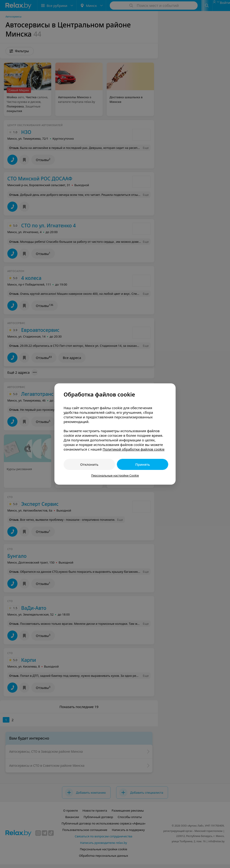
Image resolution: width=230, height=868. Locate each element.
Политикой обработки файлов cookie (134, 449)
